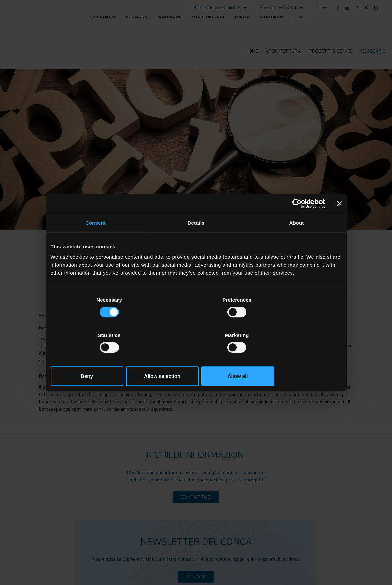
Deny (98, 358)
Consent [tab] (96, 241)
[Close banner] (339, 222)
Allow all (294, 358)
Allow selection (196, 358)
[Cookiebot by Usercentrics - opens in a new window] (296, 222)
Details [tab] (196, 241)
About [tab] (297, 241)
